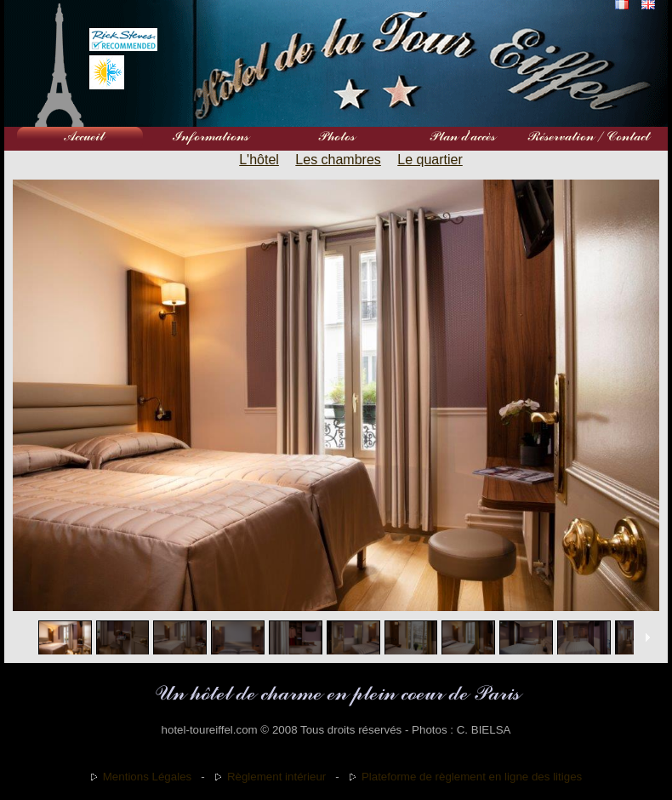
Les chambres (338, 160)
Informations (210, 137)
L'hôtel (259, 160)
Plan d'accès (462, 137)
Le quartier (430, 160)
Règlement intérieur (276, 777)
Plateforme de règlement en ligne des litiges (472, 777)
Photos (336, 137)
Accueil (84, 137)
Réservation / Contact (588, 137)
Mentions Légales (147, 777)
